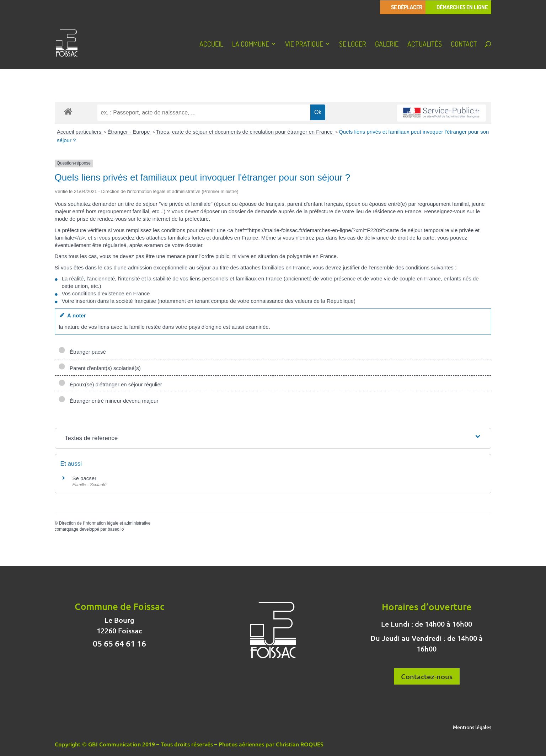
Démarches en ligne (462, 7)
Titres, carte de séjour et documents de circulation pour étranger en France (245, 132)
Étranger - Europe (129, 132)
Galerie (387, 45)
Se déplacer (407, 7)
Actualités (425, 45)
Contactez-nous (427, 676)
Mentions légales (472, 728)
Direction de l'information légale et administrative (105, 523)
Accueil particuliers (80, 132)
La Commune (251, 45)
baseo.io (116, 529)
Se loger (353, 45)
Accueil (211, 45)
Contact (464, 45)
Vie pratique (304, 45)
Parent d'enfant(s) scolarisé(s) (100, 368)
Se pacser (85, 478)
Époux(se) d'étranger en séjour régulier (110, 384)
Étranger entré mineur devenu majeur (108, 401)
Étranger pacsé (82, 352)
